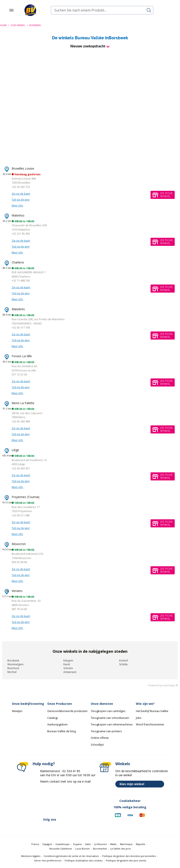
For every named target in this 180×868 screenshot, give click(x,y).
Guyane (77, 844)
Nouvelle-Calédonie (61, 849)
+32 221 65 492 (21, 234)
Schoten (68, 668)
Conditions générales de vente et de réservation (71, 856)
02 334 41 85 (71, 771)
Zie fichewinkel (166, 195)
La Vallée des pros (121, 849)
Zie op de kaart (21, 194)
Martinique (126, 844)
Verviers (17, 591)
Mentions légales (31, 856)
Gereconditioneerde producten (67, 711)
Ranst (67, 664)
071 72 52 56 (19, 374)
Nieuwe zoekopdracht (88, 46)
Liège (15, 450)
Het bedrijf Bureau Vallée (152, 711)
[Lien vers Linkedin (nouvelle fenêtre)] (45, 828)
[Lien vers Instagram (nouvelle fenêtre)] (56, 828)
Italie (88, 844)
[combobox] (102, 10)
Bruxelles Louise (23, 168)
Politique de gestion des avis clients (126, 860)
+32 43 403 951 (21, 468)
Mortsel (12, 672)
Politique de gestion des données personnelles (129, 856)
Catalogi (52, 718)
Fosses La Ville (22, 356)
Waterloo (18, 215)
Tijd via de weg (21, 200)
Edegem (68, 661)
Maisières (18, 309)
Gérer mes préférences (48, 860)
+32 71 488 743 (21, 280)
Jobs (139, 718)
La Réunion (100, 844)
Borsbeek (13, 661)
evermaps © (170, 685)
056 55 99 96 (19, 562)
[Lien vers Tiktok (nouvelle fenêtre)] (78, 828)
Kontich (124, 661)
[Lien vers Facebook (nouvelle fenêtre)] (22, 828)
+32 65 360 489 (21, 421)
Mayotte (141, 844)
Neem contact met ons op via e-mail (65, 781)
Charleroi (18, 262)
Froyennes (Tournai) (26, 497)
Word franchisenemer (150, 724)
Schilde (123, 664)
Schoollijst (97, 745)
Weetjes (17, 711)
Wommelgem (15, 664)
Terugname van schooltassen (110, 718)
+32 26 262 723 (21, 187)
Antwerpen (70, 672)
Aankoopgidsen (57, 724)
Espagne (47, 844)
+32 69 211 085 (21, 515)
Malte (113, 844)
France (35, 844)
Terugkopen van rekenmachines (112, 724)
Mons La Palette (23, 403)
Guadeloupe (62, 844)
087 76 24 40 (19, 609)
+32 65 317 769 (21, 327)
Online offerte (100, 738)
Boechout (13, 668)
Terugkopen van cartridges (108, 711)
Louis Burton (82, 849)
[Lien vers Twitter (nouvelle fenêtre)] (33, 828)
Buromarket (100, 849)
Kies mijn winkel (141, 784)
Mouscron (19, 544)
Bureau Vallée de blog (61, 731)
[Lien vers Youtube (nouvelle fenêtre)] (67, 828)
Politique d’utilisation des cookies (84, 860)
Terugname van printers (106, 731)
